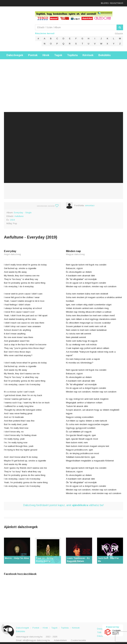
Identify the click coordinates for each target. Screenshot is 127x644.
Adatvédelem (60, 639)
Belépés (105, 2)
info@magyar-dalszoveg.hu (36, 639)
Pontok (33, 54)
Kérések (88, 54)
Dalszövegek (15, 54)
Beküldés (105, 54)
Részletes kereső (45, 32)
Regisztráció (116, 2)
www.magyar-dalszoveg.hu (29, 635)
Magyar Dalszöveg (17, 26)
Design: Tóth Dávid (100, 629)
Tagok (58, 54)
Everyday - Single (23, 211)
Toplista (72, 54)
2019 (12, 218)
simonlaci (90, 204)
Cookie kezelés (78, 639)
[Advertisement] (63, 81)
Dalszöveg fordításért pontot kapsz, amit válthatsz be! (63, 504)
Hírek (46, 54)
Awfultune (19, 215)
